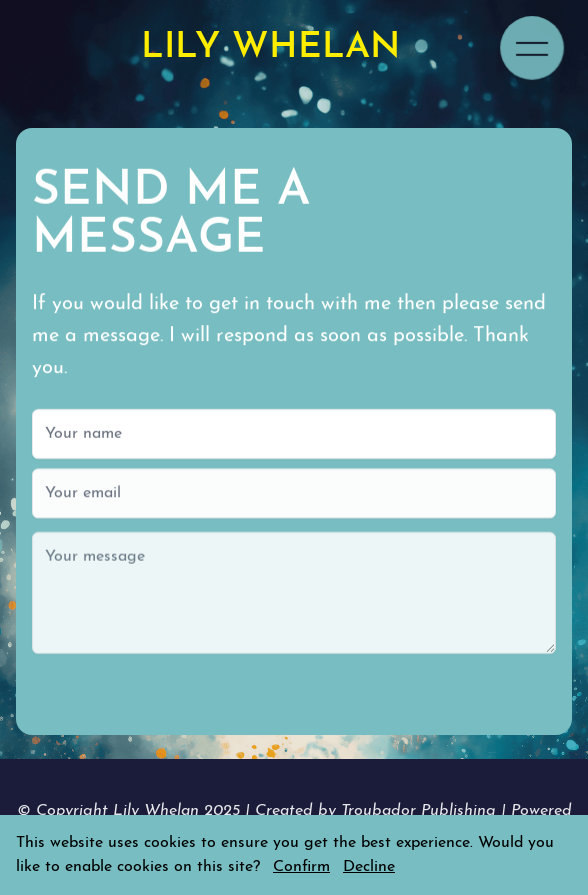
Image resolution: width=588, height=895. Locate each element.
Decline (369, 867)
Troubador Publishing (421, 811)
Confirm (301, 867)
